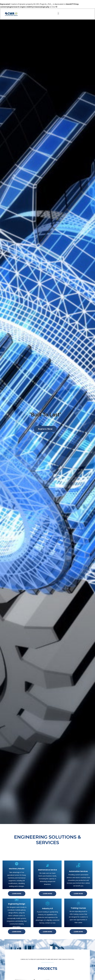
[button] (58, 13)
